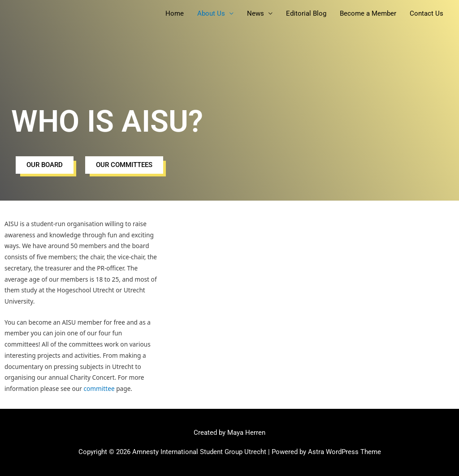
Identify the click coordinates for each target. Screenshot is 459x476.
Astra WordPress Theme (344, 452)
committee (99, 388)
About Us (211, 13)
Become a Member (368, 13)
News (255, 13)
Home (175, 13)
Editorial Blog (306, 13)
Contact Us (427, 13)
